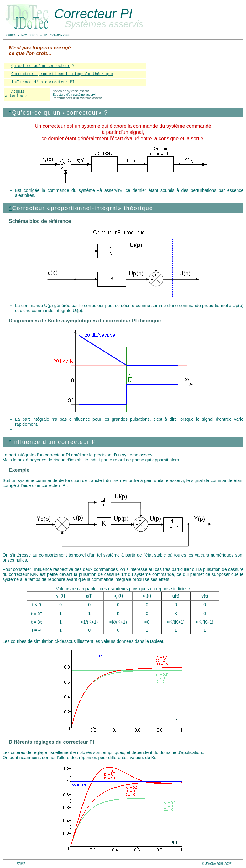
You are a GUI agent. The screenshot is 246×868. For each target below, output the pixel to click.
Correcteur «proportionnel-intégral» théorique (62, 74)
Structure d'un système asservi (74, 95)
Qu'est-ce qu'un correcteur (41, 66)
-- (200, 864)
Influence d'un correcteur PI (43, 82)
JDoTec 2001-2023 (218, 864)
